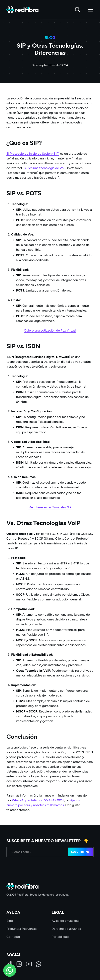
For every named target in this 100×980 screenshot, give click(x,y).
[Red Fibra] (22, 10)
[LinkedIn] (19, 964)
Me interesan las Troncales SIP (50, 507)
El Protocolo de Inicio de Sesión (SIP (32, 154)
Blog (10, 921)
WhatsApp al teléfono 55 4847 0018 (38, 800)
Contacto (13, 937)
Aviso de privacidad (66, 921)
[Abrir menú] (90, 10)
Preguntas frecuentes (22, 929)
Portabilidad (60, 937)
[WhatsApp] (38, 964)
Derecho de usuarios (66, 929)
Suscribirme (80, 852)
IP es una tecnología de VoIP (46, 168)
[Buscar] (78, 10)
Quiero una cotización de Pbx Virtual (50, 330)
